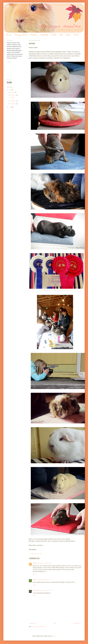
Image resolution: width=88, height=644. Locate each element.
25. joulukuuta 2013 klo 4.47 (46, 590)
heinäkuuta (13, 95)
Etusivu (9, 35)
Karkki (54, 35)
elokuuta (13, 92)
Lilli (61, 35)
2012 (10, 107)
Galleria (34, 35)
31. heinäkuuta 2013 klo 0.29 (44, 563)
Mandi (76, 35)
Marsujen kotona (21, 35)
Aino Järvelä (36, 590)
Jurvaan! (12, 98)
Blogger (54, 636)
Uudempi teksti (33, 623)
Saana (34, 580)
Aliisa (68, 35)
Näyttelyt (44, 35)
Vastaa (34, 574)
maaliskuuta (14, 101)
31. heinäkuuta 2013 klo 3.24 (43, 580)
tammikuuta (14, 104)
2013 (10, 90)
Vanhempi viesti (77, 623)
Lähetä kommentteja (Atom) (38, 627)
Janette (35, 563)
